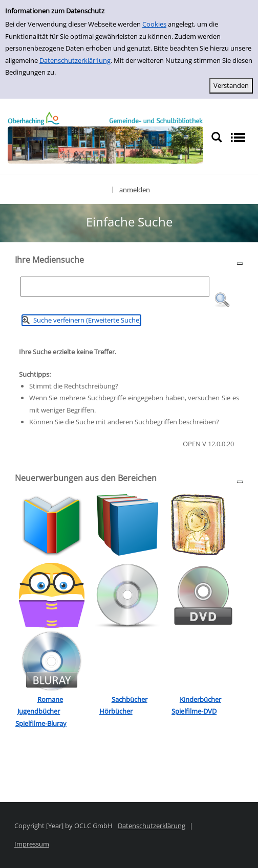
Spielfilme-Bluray (41, 723)
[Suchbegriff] (115, 287)
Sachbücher (130, 699)
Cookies (154, 24)
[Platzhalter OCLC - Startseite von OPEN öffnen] (105, 138)
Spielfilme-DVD (194, 711)
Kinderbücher (200, 699)
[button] (222, 300)
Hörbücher (116, 711)
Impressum (32, 844)
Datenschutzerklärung (152, 826)
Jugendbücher (39, 711)
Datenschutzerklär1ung (75, 60)
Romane (50, 699)
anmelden (135, 190)
